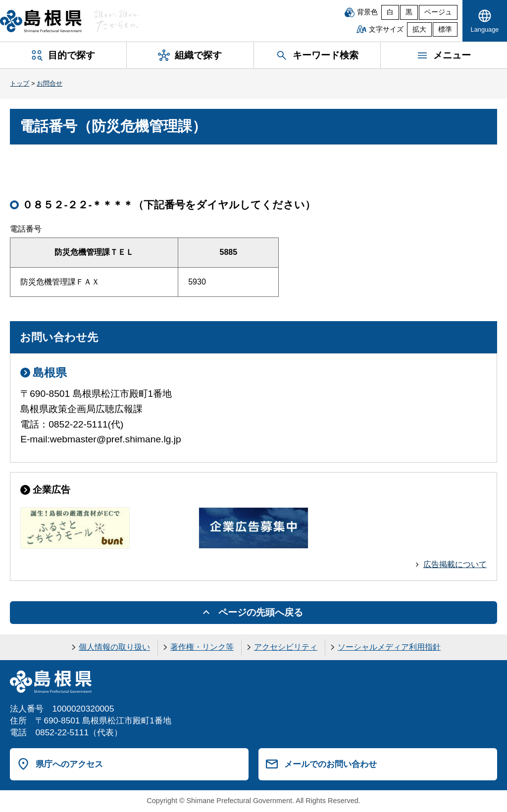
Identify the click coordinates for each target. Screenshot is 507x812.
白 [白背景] (390, 12)
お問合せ (50, 83)
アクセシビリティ (286, 647)
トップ (20, 83)
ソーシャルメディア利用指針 (389, 647)
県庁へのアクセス (69, 764)
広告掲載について (455, 564)
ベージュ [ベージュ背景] (438, 12)
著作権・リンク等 (202, 647)
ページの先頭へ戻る (261, 612)
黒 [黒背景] (409, 12)
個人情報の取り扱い (114, 647)
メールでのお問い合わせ (330, 764)
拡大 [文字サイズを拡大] (419, 29)
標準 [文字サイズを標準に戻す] (445, 29)
